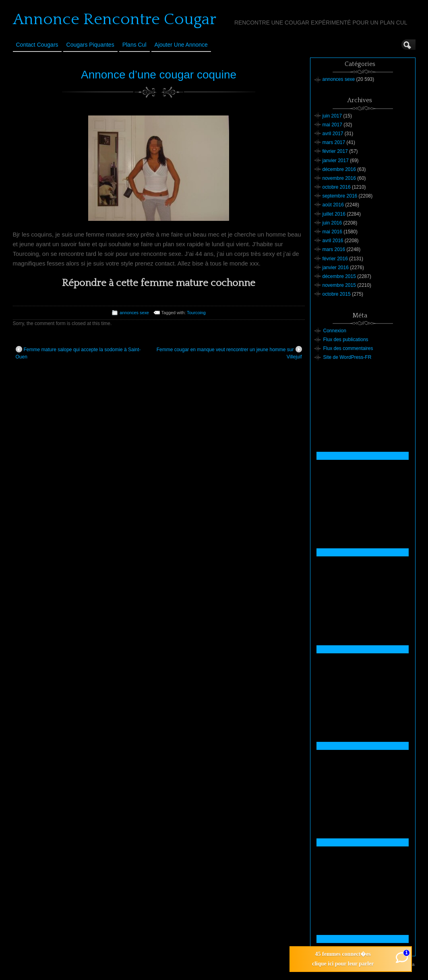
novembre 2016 (339, 178)
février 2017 (335, 151)
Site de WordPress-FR (347, 357)
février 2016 (335, 259)
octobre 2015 (337, 294)
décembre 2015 (339, 276)
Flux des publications (346, 340)
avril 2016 (333, 241)
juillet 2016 (334, 214)
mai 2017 (332, 125)
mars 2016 (334, 249)
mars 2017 (334, 142)
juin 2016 (332, 223)
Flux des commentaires (348, 348)
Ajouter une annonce (181, 45)
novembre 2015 (339, 285)
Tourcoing (196, 313)
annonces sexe (134, 313)
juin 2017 (332, 116)
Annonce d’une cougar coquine (159, 75)
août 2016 (333, 205)
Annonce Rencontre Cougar (115, 19)
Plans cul (134, 45)
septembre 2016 (340, 196)
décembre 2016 (339, 169)
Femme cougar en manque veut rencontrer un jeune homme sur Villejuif (229, 353)
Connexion (335, 331)
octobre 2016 (337, 187)
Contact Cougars (37, 45)
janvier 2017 (336, 161)
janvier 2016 (336, 268)
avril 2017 (333, 134)
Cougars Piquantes (90, 45)
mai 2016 (332, 232)
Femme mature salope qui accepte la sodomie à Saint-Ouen (78, 353)
